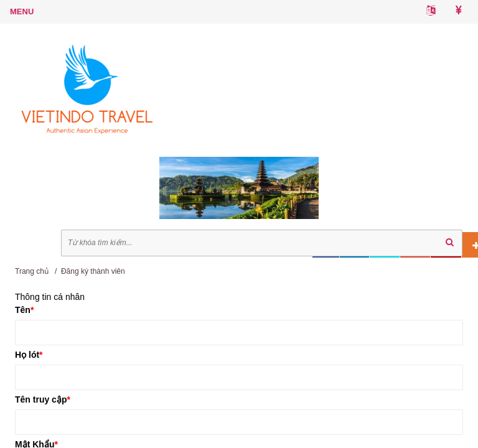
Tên (24, 310)
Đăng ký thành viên (93, 271)
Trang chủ (32, 271)
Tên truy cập (43, 399)
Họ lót (29, 355)
